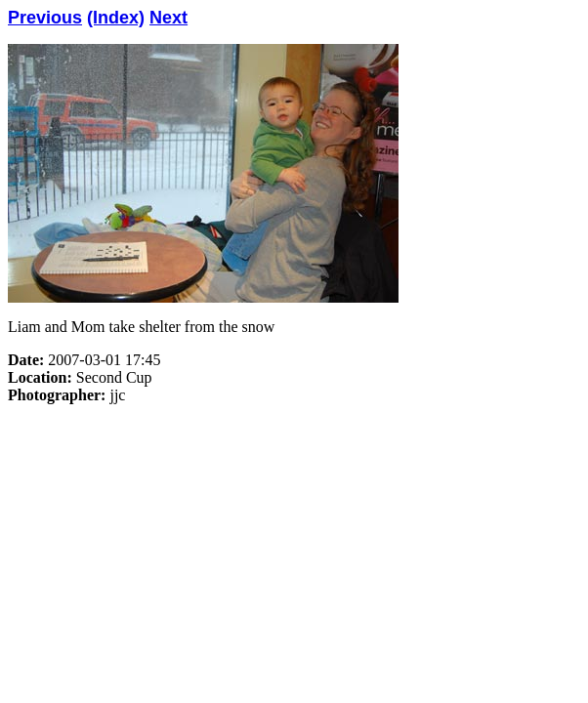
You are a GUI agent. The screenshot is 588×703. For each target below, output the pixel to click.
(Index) (116, 18)
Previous (45, 18)
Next (168, 18)
